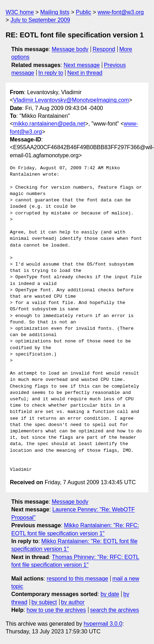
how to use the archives (56, 610)
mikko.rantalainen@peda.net (49, 124)
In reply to (51, 73)
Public (84, 12)
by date (110, 594)
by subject (44, 602)
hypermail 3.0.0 (103, 624)
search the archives (115, 610)
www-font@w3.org (121, 12)
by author (73, 602)
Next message (82, 65)
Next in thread (85, 73)
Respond (104, 49)
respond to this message (77, 579)
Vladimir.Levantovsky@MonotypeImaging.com (71, 100)
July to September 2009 (40, 20)
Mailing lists (55, 12)
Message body (70, 49)
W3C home (20, 12)
